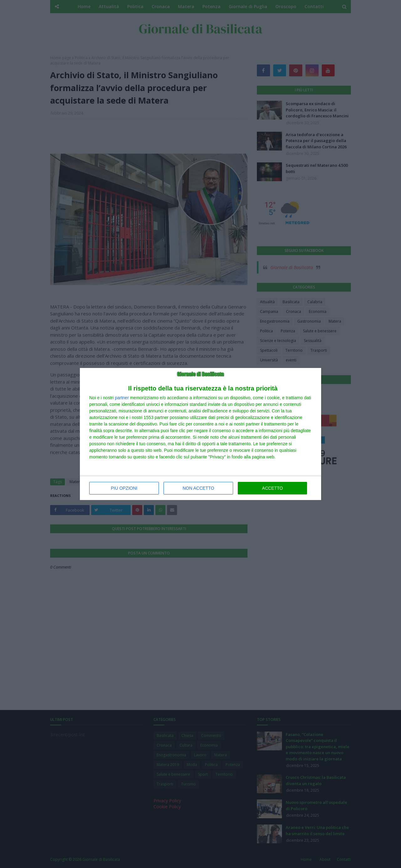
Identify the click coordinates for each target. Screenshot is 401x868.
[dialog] (200, 434)
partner (122, 398)
